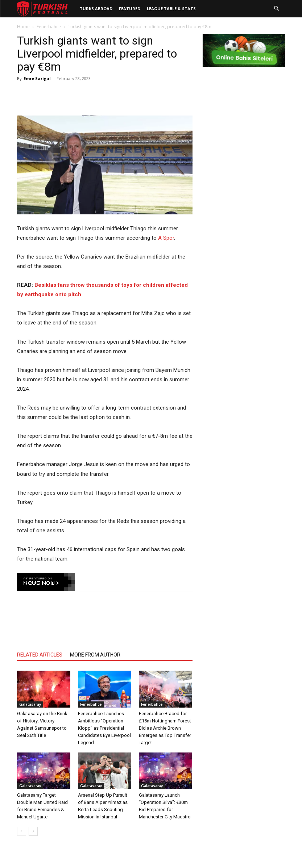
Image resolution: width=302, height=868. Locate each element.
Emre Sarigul (37, 78)
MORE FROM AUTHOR (95, 655)
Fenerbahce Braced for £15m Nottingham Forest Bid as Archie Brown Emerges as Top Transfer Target (165, 728)
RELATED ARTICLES (40, 655)
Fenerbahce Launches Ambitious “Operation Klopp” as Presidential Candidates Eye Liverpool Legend (104, 728)
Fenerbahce (49, 27)
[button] (277, 9)
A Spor (166, 238)
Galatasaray (30, 704)
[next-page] (33, 831)
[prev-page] (22, 831)
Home (23, 27)
